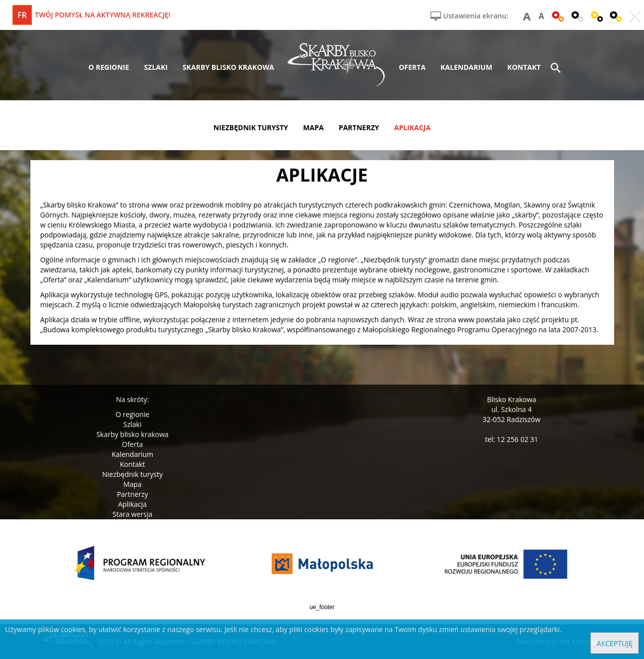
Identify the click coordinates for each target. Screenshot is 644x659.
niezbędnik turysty (251, 127)
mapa (314, 127)
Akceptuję (615, 643)
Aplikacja (133, 504)
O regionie (133, 414)
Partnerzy (132, 494)
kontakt (524, 67)
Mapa (132, 484)
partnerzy (359, 127)
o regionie (109, 67)
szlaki (156, 67)
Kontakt (132, 464)
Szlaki (132, 424)
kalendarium (466, 67)
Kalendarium (132, 454)
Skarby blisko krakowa (132, 434)
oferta (412, 67)
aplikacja (412, 127)
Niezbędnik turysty (133, 474)
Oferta (133, 444)
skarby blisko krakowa (228, 67)
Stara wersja (132, 514)
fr (22, 15)
